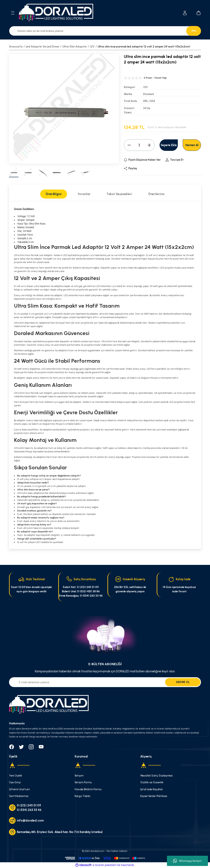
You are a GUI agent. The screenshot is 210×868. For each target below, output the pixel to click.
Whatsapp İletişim (187, 861)
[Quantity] (139, 145)
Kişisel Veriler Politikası (154, 796)
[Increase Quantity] (149, 145)
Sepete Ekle (169, 145)
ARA (194, 31)
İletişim (79, 775)
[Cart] (199, 13)
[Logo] (58, 13)
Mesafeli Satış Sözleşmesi (156, 775)
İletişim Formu (83, 782)
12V (146, 87)
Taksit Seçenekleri (119, 194)
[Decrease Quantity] (129, 145)
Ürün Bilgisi (54, 194)
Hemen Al (192, 145)
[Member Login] (185, 13)
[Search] (105, 31)
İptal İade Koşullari (152, 789)
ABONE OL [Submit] (183, 682)
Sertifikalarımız (19, 796)
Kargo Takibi (82, 796)
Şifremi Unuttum (19, 789)
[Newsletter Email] (105, 682)
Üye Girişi (15, 782)
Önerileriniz (156, 194)
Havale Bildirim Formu (88, 789)
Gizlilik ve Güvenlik (152, 782)
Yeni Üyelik (16, 775)
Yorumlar (84, 194)
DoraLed (148, 94)
